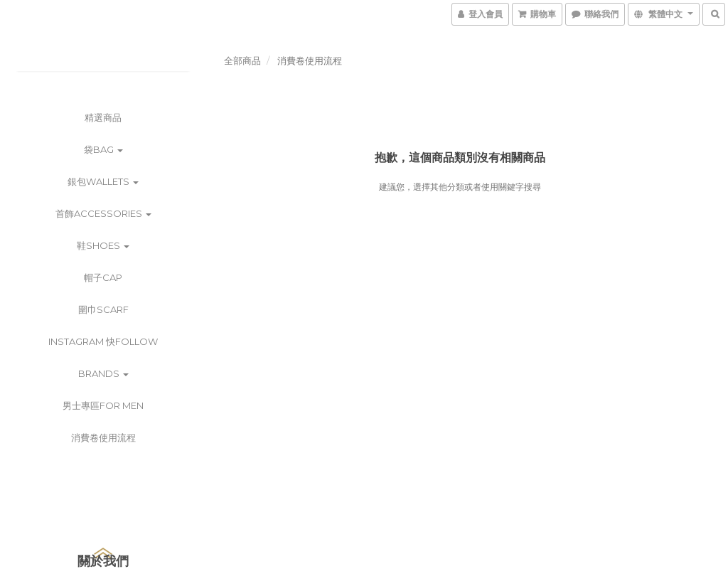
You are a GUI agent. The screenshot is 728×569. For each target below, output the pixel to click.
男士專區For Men (103, 405)
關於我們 (103, 561)
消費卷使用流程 (103, 437)
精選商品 (103, 117)
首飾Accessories (103, 213)
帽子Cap (103, 277)
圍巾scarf (103, 309)
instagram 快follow (103, 341)
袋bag (103, 149)
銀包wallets (103, 181)
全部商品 (242, 60)
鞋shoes (103, 245)
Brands (103, 373)
